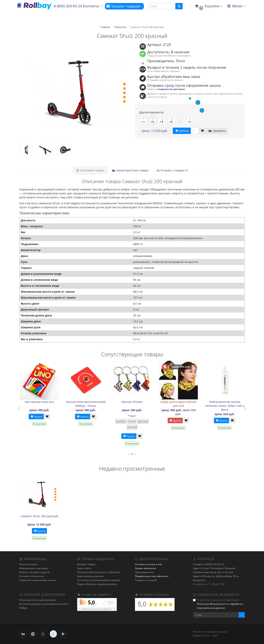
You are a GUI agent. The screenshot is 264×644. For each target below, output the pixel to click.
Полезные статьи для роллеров (38, 600)
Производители (144, 572)
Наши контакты (28, 564)
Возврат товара (86, 564)
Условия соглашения (32, 576)
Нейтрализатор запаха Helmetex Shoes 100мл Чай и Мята (227, 406)
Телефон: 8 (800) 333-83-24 (208, 564)
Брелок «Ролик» (135, 402)
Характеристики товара (130, 170)
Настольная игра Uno (42, 402)
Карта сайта (84, 568)
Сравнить (217, 131)
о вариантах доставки (171, 89)
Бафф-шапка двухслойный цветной (181, 404)
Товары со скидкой (146, 580)
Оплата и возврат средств (34, 572)
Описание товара (90, 170)
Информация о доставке (34, 568)
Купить (39, 417)
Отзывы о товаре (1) (172, 170)
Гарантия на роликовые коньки (38, 580)
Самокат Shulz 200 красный (39, 516)
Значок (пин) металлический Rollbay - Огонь (89, 404)
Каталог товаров (124, 6)
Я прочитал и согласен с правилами (218, 604)
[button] (208, 6)
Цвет (136, 416)
